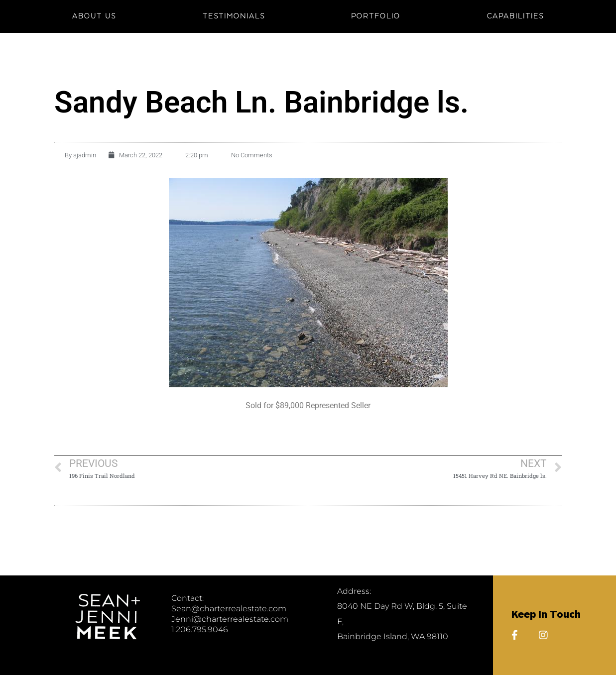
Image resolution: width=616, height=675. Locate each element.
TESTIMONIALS (234, 16)
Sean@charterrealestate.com (229, 609)
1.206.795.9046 (200, 629)
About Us (94, 16)
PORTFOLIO (376, 16)
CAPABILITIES (515, 16)
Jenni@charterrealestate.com (230, 619)
